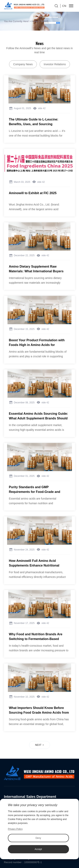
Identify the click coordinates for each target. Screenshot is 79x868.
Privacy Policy (15, 829)
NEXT (38, 745)
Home (35, 21)
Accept (38, 849)
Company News (23, 64)
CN (64, 6)
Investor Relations (55, 64)
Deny (38, 838)
